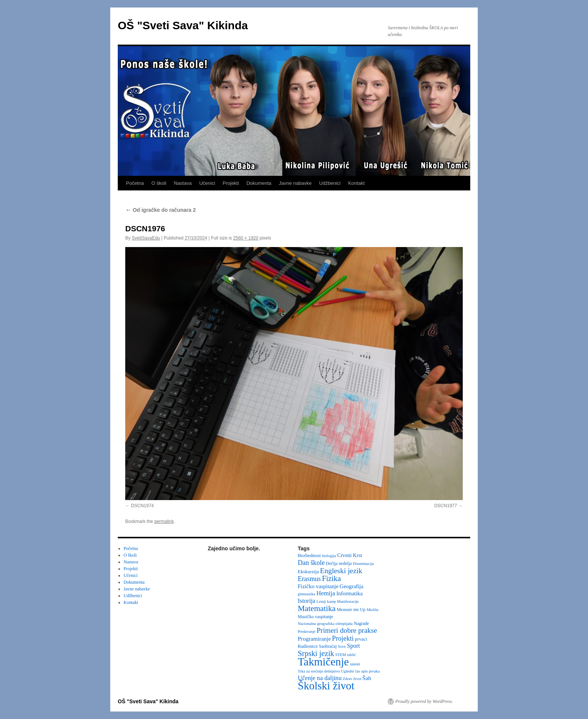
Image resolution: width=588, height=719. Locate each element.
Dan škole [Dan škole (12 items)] (311, 563)
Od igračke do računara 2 (160, 210)
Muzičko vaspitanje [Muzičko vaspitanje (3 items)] (315, 617)
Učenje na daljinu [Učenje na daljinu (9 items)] (320, 678)
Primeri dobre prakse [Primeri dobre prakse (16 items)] (347, 630)
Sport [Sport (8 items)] (353, 646)
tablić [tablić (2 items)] (352, 655)
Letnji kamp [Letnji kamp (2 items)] (326, 601)
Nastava (183, 183)
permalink (164, 521)
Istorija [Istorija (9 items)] (307, 601)
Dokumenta (259, 183)
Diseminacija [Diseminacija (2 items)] (363, 564)
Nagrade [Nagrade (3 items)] (361, 623)
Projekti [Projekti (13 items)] (343, 638)
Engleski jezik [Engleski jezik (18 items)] (341, 571)
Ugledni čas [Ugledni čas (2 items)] (350, 671)
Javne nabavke (295, 183)
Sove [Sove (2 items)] (342, 646)
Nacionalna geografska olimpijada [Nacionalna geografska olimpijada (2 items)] (325, 624)
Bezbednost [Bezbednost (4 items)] (309, 555)
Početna (135, 183)
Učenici (207, 183)
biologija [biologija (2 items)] (329, 556)
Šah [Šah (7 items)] (367, 678)
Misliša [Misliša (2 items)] (373, 610)
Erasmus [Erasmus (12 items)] (309, 579)
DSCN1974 (142, 506)
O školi (159, 183)
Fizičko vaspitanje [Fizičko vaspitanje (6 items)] (318, 586)
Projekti (231, 183)
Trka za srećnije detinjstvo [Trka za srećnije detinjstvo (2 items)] (319, 671)
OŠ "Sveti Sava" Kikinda (183, 25)
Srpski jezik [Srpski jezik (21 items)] (316, 653)
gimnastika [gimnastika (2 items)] (307, 594)
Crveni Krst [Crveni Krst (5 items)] (349, 555)
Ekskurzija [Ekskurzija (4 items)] (308, 571)
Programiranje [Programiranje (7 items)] (314, 639)
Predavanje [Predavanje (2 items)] (307, 631)
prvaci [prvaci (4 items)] (361, 639)
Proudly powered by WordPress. (424, 701)
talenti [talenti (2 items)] (355, 664)
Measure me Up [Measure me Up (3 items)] (351, 610)
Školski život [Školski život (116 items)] (326, 686)
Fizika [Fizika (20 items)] (331, 578)
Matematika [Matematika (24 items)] (317, 608)
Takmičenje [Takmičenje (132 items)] (323, 662)
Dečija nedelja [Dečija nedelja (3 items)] (339, 563)
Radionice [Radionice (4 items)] (308, 646)
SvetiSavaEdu (146, 238)
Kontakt (356, 183)
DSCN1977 (446, 506)
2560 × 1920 (246, 238)
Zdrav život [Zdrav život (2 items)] (352, 679)
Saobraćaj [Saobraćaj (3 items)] (328, 646)
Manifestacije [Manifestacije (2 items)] (348, 601)
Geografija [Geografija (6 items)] (352, 586)
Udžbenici (330, 183)
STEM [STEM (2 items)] (340, 655)
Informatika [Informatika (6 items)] (349, 593)
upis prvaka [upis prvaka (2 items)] (370, 671)
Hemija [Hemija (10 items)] (326, 593)
